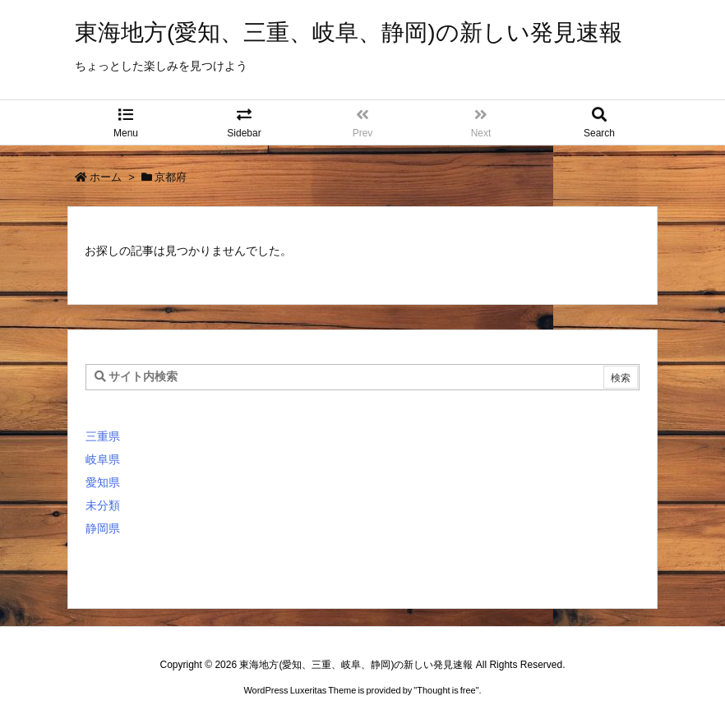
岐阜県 (103, 459)
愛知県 (103, 482)
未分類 (103, 505)
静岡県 (103, 528)
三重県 (103, 436)
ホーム (106, 177)
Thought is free (446, 690)
